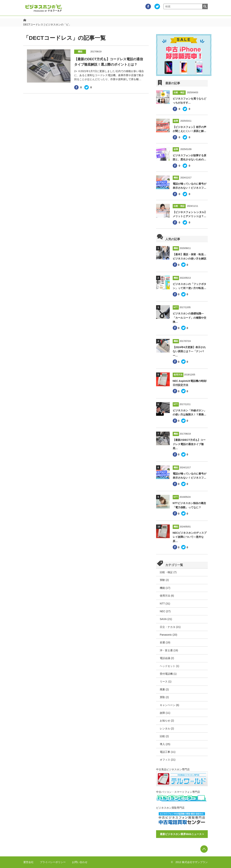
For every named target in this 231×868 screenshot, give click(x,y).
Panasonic (166, 635)
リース (164, 681)
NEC (163, 611)
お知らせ (165, 721)
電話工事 (165, 752)
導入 (162, 744)
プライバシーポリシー (53, 862)
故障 (162, 713)
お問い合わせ (80, 862)
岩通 (162, 642)
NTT (162, 604)
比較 (162, 736)
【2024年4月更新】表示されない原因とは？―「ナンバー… (189, 351)
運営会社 (28, 862)
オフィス (165, 760)
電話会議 (165, 658)
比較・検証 (166, 572)
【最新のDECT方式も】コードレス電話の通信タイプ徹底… (189, 444)
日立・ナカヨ (168, 627)
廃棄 (162, 689)
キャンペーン (168, 705)
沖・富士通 (166, 650)
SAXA (163, 619)
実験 (162, 580)
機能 (162, 588)
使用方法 (165, 596)
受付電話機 (166, 674)
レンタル (165, 728)
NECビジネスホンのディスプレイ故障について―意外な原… (190, 537)
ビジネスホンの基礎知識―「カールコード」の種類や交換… (189, 318)
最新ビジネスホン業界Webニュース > (182, 834)
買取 (162, 697)
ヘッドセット (168, 666)
